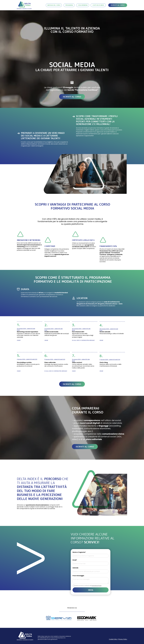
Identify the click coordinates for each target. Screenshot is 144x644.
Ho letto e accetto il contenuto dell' (88, 586)
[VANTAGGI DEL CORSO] (54, 5)
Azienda (75, 568)
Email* (75, 560)
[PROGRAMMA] (69, 5)
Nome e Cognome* (79, 552)
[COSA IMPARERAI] (83, 5)
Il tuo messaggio (78, 576)
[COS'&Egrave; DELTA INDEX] (98, 5)
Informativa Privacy (97, 586)
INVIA (91, 590)
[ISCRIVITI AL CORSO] (118, 5)
